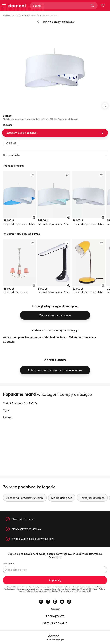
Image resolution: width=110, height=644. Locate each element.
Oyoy (6, 410)
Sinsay (7, 417)
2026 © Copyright (55, 640)
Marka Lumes (55, 360)
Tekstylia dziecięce (81, 337)
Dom (21, 15)
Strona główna (9, 15)
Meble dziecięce (55, 337)
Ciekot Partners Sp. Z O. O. (20, 403)
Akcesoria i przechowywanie (22, 337)
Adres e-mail (9, 563)
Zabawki (9, 341)
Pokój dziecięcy (32, 15)
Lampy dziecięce (49, 15)
